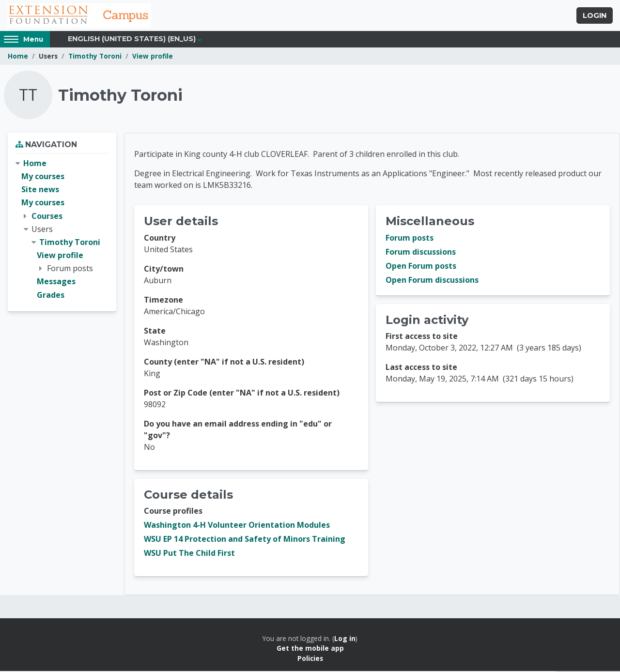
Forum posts (410, 239)
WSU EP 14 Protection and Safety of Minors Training (245, 540)
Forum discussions (421, 253)
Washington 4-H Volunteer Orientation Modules (237, 526)
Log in (345, 639)
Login (595, 16)
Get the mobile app (310, 649)
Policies (310, 659)
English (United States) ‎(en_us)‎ (132, 40)
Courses (47, 216)
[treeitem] (62, 230)
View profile (153, 57)
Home (18, 57)
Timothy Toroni (95, 57)
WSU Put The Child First (189, 554)
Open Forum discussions (432, 281)
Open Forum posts (421, 267)
